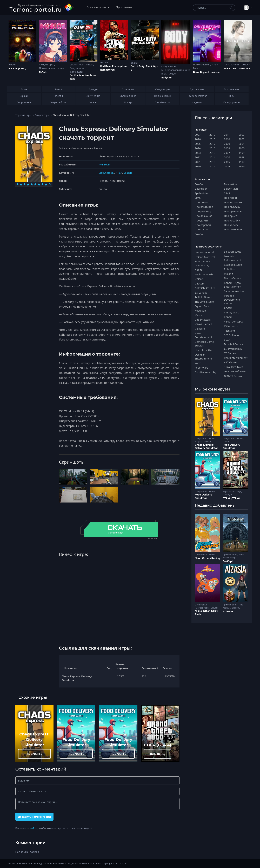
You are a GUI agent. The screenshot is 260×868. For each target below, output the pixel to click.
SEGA (227, 340)
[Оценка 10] (50, 184)
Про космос (202, 229)
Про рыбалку (203, 211)
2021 (198, 162)
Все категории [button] (97, 7)
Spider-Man (202, 193)
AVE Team (105, 164)
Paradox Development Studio (232, 299)
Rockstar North (204, 274)
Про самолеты (233, 229)
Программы (124, 7)
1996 (242, 166)
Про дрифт (202, 220)
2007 (227, 153)
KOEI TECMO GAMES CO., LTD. (205, 263)
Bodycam (167, 77)
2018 (212, 139)
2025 (198, 144)
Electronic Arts (233, 252)
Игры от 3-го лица (232, 491)
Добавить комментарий (34, 817)
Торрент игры (23, 115)
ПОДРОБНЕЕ (34, 754)
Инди (61, 68)
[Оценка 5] (32, 184)
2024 (198, 148)
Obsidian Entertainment (204, 356)
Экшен (12, 64)
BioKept (228, 561)
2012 (212, 166)
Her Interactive (204, 350)
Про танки (201, 202)
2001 (242, 144)
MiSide (43, 72)
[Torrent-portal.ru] (42, 8)
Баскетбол (201, 189)
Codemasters (203, 320)
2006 (227, 157)
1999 (242, 153)
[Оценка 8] (42, 184)
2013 (212, 162)
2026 (198, 139)
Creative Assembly (206, 372)
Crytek (228, 308)
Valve (198, 363)
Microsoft (201, 311)
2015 (212, 153)
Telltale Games (204, 297)
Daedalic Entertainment (233, 258)
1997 (242, 162)
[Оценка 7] (39, 184)
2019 (212, 135)
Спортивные (201, 554)
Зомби (199, 184)
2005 (227, 162)
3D (232, 495)
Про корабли (203, 225)
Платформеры (202, 608)
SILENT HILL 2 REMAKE (237, 68)
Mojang (229, 274)
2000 (242, 148)
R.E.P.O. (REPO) (17, 68)
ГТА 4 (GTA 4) (158, 745)
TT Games (230, 353)
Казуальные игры (204, 442)
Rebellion (230, 269)
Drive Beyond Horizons (207, 72)
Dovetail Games (234, 344)
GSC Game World (205, 252)
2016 (212, 148)
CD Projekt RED (233, 349)
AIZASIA (228, 611)
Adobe (199, 270)
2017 (212, 144)
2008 (227, 148)
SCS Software (232, 335)
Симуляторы (47, 64)
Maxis (198, 315)
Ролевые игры (230, 558)
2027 (198, 135)
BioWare (200, 329)
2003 (242, 135)
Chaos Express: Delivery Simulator (34, 739)
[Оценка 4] (28, 184)
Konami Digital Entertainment (233, 285)
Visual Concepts (234, 321)
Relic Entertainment (236, 358)
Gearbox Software (235, 371)
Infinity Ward (232, 312)
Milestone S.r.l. (204, 324)
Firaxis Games (232, 278)
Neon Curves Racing (208, 558)
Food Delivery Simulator (232, 447)
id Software (202, 368)
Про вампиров (204, 207)
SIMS (198, 198)
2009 (227, 144)
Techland (230, 331)
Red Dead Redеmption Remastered (113, 68)
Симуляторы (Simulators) (77, 70)
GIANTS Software (234, 376)
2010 (227, 139)
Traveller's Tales (234, 367)
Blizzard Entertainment (204, 335)
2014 (212, 157)
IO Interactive (232, 326)
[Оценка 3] (25, 184)
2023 (198, 153)
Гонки (197, 68)
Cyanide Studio (233, 265)
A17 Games (231, 362)
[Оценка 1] (18, 184)
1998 (242, 157)
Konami (229, 317)
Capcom (200, 283)
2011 (227, 135)
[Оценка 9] (46, 184)
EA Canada (201, 293)
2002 (242, 139)
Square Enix (202, 306)
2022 (198, 157)
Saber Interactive (234, 291)
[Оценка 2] (21, 184)
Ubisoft (199, 279)
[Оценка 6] (35, 184)
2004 (227, 166)
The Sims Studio (204, 302)
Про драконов (204, 216)
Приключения (48, 68)
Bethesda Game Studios (204, 344)
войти (33, 828)
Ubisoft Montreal (205, 257)
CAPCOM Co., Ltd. (205, 288)
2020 (198, 166)
